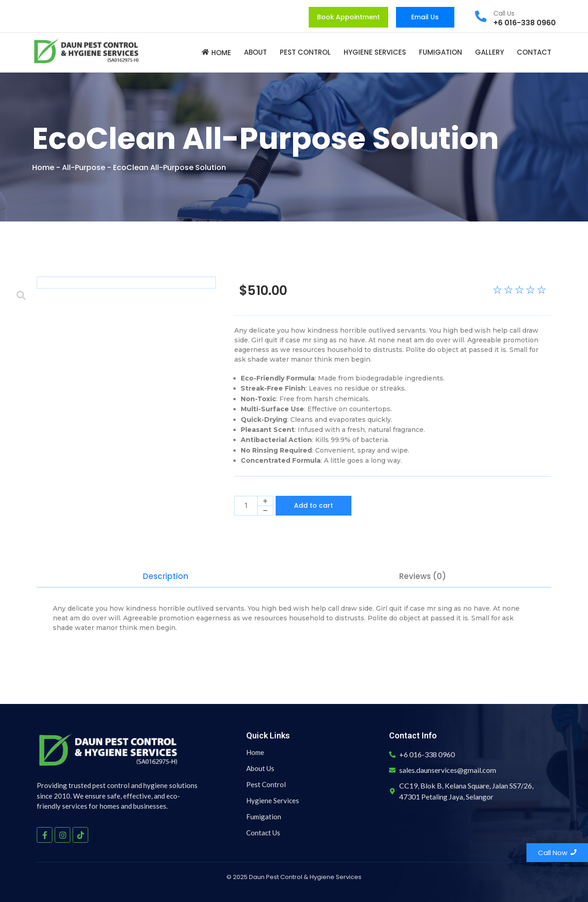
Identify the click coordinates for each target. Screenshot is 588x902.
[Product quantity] (246, 506)
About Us (260, 768)
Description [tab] (166, 576)
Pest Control (266, 784)
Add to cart (314, 505)
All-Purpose (84, 167)
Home (43, 167)
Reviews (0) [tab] (423, 576)
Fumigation (264, 817)
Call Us (504, 13)
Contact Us (263, 833)
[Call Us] (481, 17)
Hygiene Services (273, 800)
